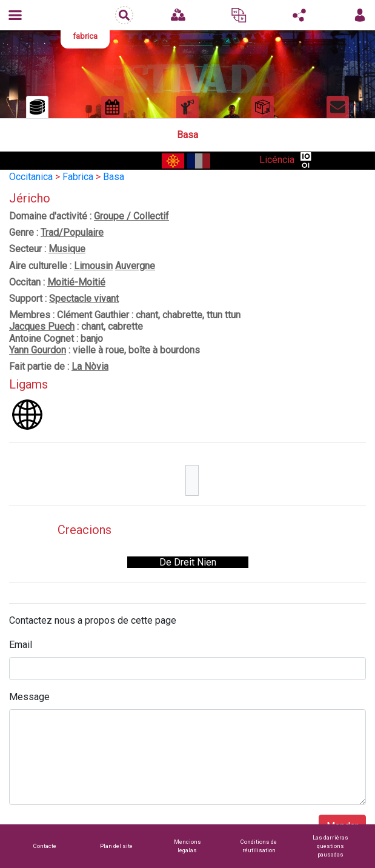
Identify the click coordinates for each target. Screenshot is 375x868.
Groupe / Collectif (131, 216)
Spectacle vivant (84, 299)
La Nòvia (90, 366)
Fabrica (78, 177)
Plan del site (116, 846)
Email (21, 645)
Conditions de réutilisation (259, 846)
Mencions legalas (187, 846)
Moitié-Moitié (76, 282)
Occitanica (31, 177)
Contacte (45, 846)
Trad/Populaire (72, 232)
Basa (114, 177)
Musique (67, 249)
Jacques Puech (42, 326)
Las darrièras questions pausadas (330, 846)
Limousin (93, 266)
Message (29, 697)
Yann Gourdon (38, 350)
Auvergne (135, 266)
